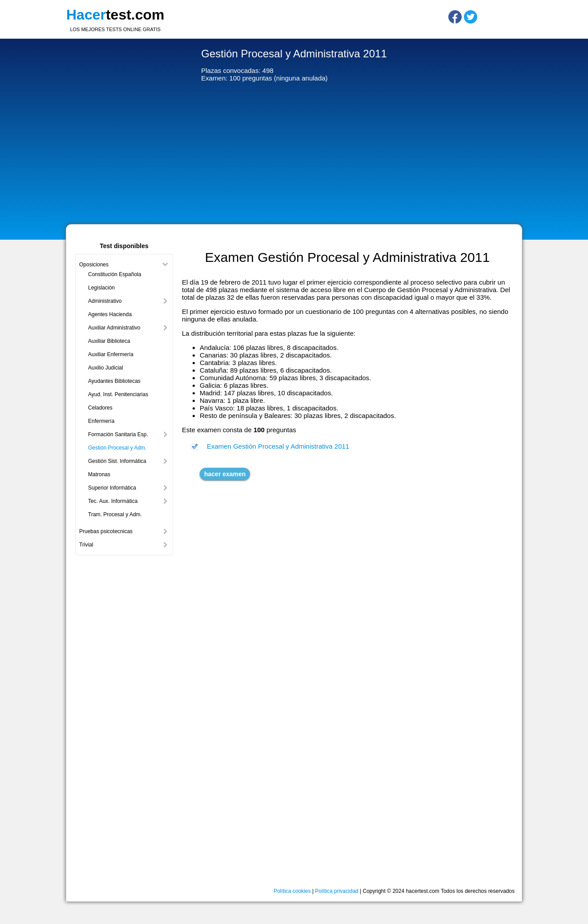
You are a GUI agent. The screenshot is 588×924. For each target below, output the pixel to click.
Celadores (100, 408)
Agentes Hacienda (110, 314)
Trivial (86, 545)
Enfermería (101, 421)
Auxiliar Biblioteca (109, 341)
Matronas (99, 474)
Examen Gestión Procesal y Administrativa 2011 (278, 446)
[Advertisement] (294, 155)
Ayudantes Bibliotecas (114, 381)
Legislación (101, 288)
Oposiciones (94, 265)
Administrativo (105, 301)
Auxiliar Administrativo (114, 328)
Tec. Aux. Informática (113, 501)
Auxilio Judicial (106, 368)
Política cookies (292, 891)
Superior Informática (112, 488)
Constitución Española (115, 274)
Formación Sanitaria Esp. (118, 434)
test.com (115, 15)
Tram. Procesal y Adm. (115, 514)
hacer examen (225, 474)
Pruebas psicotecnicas (106, 531)
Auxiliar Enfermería (111, 354)
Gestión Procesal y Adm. (117, 448)
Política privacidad (336, 891)
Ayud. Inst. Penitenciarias (118, 394)
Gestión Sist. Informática (117, 461)
